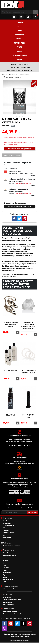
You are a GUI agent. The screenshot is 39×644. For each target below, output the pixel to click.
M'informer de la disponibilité (19, 149)
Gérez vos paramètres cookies (12, 614)
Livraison (6, 530)
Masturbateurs (24, 75)
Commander (7, 523)
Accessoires (20, 43)
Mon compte (7, 597)
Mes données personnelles (11, 600)
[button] (15, 116)
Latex (19, 31)
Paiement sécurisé (9, 589)
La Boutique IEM (8, 526)
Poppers (20, 22)
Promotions (6, 553)
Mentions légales (8, 533)
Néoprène (20, 35)
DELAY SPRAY (11, 415)
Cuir (19, 26)
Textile (19, 39)
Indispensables (20, 55)
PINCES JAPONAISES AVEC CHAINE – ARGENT (11, 324)
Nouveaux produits (9, 555)
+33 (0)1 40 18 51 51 (19, 446)
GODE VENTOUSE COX (28, 416)
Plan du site (6, 537)
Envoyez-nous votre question (20, 206)
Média (19, 59)
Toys (19, 47)
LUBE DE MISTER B (11, 371)
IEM (4, 528)
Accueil (5, 75)
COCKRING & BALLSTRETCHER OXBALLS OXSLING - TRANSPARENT (28, 325)
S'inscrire (33, 512)
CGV (4, 535)
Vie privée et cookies (9, 611)
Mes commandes (8, 604)
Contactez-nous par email (11, 546)
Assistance (6, 521)
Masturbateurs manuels (12, 77)
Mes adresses (7, 602)
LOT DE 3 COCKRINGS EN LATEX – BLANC (28, 372)
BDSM (19, 51)
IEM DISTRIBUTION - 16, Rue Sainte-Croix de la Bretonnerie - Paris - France (20, 635)
